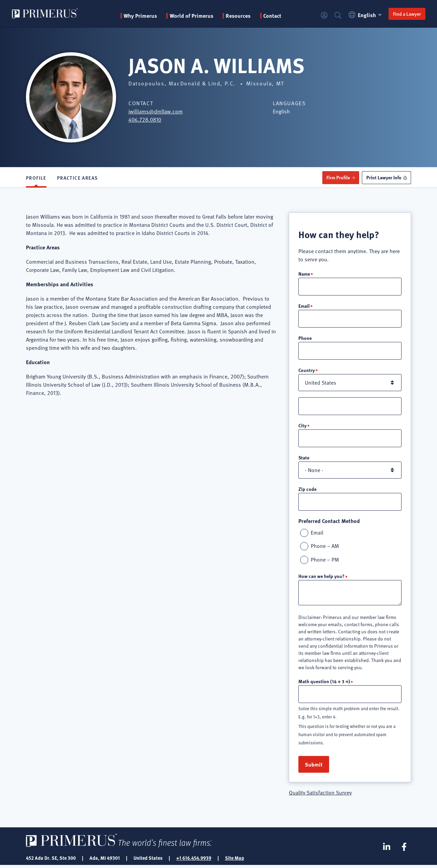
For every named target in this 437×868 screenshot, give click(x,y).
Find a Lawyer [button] (406, 14)
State (304, 459)
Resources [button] (238, 16)
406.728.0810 (145, 120)
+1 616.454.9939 (194, 860)
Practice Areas (77, 178)
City (302, 427)
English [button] (365, 15)
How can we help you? (321, 578)
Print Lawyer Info (384, 177)
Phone (305, 339)
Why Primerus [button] (141, 16)
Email (304, 306)
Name (304, 274)
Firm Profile (337, 177)
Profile (36, 178)
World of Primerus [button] (192, 16)
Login (324, 16)
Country (307, 371)
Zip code (307, 491)
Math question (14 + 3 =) (324, 684)
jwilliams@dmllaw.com (156, 111)
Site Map (235, 860)
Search (337, 16)
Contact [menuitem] (273, 16)
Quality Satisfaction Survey (320, 795)
